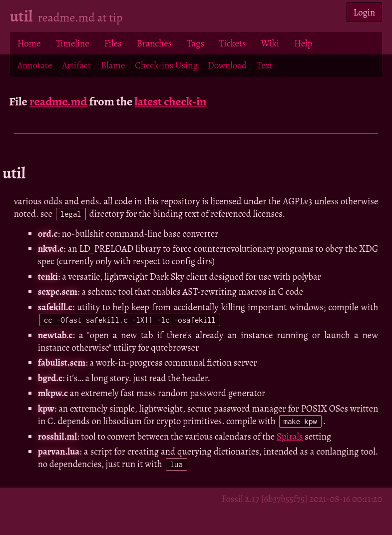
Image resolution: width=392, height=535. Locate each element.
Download (227, 65)
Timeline (73, 43)
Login (365, 12)
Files (113, 43)
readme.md (58, 101)
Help (303, 43)
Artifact (76, 65)
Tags (196, 43)
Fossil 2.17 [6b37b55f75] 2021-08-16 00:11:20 (302, 499)
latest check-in (170, 101)
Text (265, 65)
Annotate (35, 65)
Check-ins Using (166, 65)
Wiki (270, 43)
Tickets (233, 43)
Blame (113, 65)
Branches (155, 43)
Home (29, 43)
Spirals (290, 436)
